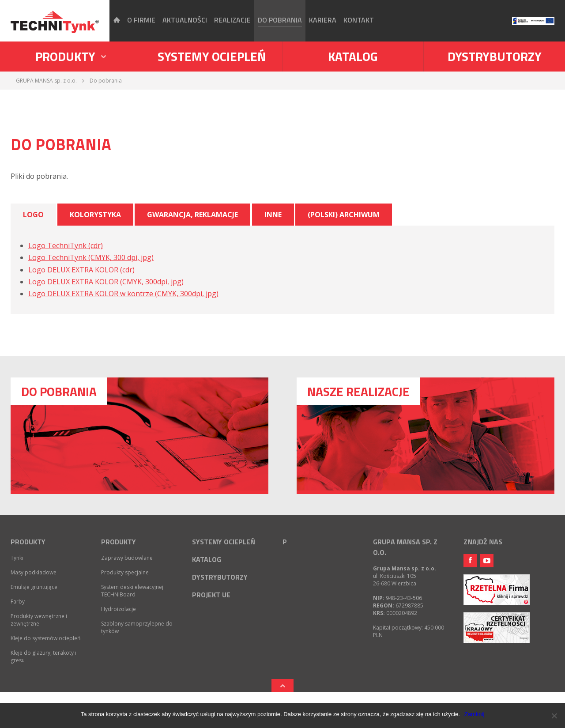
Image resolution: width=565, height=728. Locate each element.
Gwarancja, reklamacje (192, 215)
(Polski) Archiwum (344, 215)
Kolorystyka (95, 215)
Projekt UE (211, 595)
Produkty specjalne (125, 572)
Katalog (353, 56)
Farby (18, 602)
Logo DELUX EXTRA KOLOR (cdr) (81, 270)
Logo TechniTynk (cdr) (66, 245)
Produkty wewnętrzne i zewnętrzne (39, 620)
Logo (33, 215)
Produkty (28, 542)
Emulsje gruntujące (34, 587)
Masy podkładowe (34, 572)
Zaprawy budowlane (127, 558)
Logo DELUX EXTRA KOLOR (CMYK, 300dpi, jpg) (106, 282)
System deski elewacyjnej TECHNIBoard (132, 591)
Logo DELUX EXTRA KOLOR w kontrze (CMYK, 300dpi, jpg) (123, 294)
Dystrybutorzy (495, 56)
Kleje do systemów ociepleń (45, 638)
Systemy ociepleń (212, 56)
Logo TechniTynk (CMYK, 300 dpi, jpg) (91, 257)
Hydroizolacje (119, 609)
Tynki (17, 558)
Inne (273, 215)
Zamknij (475, 714)
